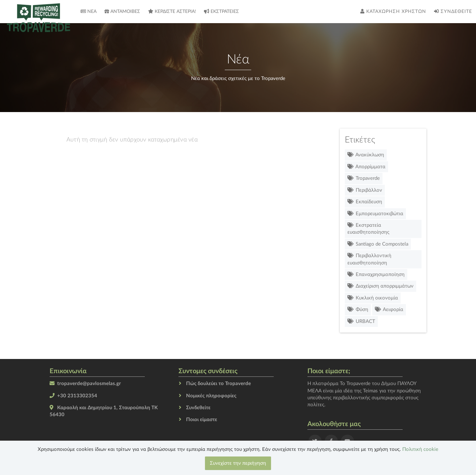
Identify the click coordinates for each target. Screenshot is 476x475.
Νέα (89, 11)
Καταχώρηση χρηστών (393, 11)
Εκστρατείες (221, 11)
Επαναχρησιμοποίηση (376, 275)
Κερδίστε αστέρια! (172, 11)
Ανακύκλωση (366, 155)
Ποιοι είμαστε (202, 420)
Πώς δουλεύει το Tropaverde (218, 384)
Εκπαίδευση (365, 202)
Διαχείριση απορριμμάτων (380, 286)
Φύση (358, 310)
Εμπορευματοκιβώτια (375, 214)
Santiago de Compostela (378, 244)
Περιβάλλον (365, 190)
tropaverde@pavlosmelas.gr (89, 384)
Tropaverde (364, 178)
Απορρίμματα (366, 167)
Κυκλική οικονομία (373, 298)
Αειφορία (389, 310)
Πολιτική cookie (420, 449)
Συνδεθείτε (453, 11)
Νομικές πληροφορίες (211, 396)
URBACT (361, 321)
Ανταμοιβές (122, 11)
